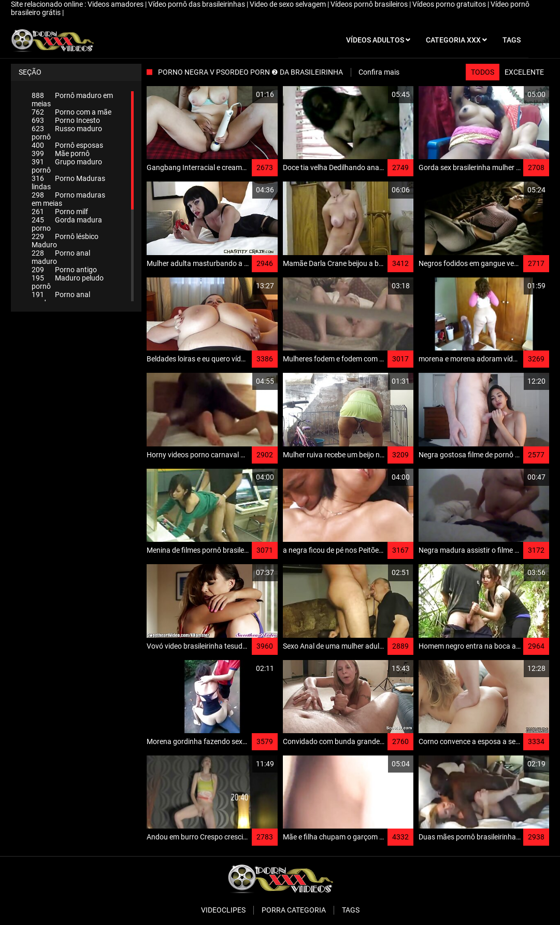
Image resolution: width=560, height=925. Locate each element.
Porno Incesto (66, 120)
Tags (351, 910)
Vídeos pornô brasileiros (370, 4)
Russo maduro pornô (67, 133)
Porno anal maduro (61, 257)
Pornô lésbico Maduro (65, 241)
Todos (483, 72)
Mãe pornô (61, 153)
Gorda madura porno (67, 224)
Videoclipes (223, 910)
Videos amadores (116, 4)
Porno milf (60, 212)
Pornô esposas (67, 145)
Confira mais (379, 72)
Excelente (524, 72)
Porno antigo (64, 270)
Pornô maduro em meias (72, 100)
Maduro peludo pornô (68, 282)
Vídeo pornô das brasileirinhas (197, 4)
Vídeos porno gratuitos (450, 4)
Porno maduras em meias (68, 199)
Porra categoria (294, 910)
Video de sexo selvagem (289, 4)
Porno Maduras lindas (68, 183)
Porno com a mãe (71, 112)
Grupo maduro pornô (67, 166)
